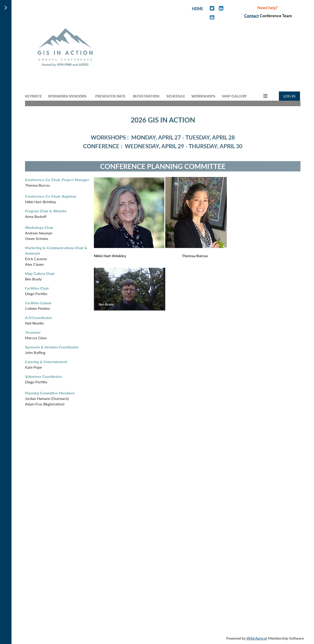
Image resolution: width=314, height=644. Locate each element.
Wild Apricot (257, 638)
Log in (289, 96)
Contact (252, 16)
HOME (198, 8)
